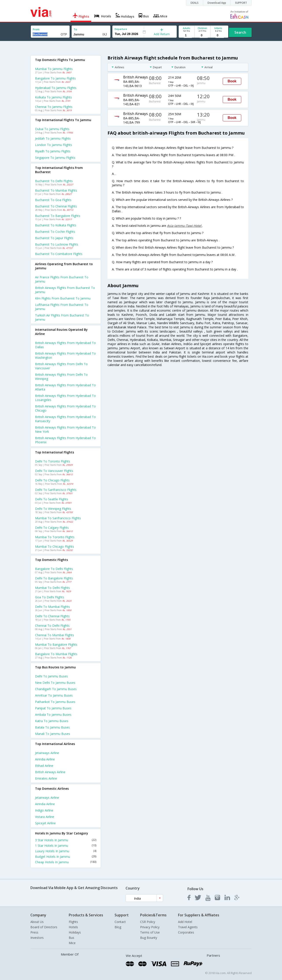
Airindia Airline (45, 759)
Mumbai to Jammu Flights (54, 69)
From (36, 29)
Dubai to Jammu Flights (52, 129)
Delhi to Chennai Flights (52, 616)
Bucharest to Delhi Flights (54, 181)
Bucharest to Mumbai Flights (56, 190)
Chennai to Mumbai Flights (55, 635)
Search (240, 32)
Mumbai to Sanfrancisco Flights (58, 518)
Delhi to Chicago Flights (52, 480)
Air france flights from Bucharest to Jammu (62, 279)
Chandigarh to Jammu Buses (56, 689)
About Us (37, 922)
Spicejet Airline (45, 823)
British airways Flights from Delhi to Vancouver (61, 366)
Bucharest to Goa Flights (53, 200)
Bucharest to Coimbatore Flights (59, 254)
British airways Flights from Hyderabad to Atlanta (65, 387)
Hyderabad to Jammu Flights (56, 88)
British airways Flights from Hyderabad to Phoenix (65, 440)
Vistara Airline (45, 817)
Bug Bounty (149, 938)
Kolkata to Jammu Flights (53, 97)
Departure (121, 29)
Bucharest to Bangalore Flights (58, 216)
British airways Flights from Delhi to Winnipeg (61, 377)
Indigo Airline (44, 810)
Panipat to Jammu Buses (53, 708)
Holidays (75, 932)
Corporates (186, 932)
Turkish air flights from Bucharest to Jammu (62, 317)
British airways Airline (50, 772)
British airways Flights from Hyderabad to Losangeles (65, 398)
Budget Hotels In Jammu (66, 857)
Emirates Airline (46, 778)
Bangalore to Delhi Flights (54, 569)
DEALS (195, 3)
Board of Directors (44, 927)
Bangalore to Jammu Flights (55, 78)
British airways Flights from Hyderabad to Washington (65, 355)
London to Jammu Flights (54, 145)
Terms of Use (150, 932)
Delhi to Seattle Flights (52, 499)
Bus (71, 938)
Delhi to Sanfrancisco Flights (56, 490)
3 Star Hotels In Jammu (66, 840)
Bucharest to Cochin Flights (55, 232)
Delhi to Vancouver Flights (54, 471)
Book (232, 81)
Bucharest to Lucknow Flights (57, 244)
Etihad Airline (44, 766)
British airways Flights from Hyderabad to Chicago (65, 408)
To (75, 29)
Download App (217, 3)
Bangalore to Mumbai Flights (56, 654)
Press (34, 932)
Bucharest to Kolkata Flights (56, 225)
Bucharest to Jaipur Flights (54, 238)
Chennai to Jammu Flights (54, 107)
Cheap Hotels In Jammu (66, 862)
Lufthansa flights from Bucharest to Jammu (62, 307)
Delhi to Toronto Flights (53, 461)
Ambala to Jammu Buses (53, 715)
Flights (73, 922)
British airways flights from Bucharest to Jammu (65, 290)
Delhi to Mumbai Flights (52, 607)
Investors (37, 938)
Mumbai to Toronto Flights (55, 537)
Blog (118, 927)
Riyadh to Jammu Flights (53, 151)
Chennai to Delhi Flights (52, 626)
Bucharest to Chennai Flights (56, 206)
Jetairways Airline (47, 753)
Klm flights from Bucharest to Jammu (63, 298)
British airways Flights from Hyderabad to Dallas (65, 345)
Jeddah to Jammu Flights (53, 138)
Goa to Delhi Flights (50, 597)
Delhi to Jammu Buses (51, 676)
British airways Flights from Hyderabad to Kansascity (65, 419)
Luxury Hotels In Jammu (66, 851)
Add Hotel (185, 922)
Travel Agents (188, 927)
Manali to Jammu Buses (53, 734)
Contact (120, 922)
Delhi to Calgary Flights (52, 528)
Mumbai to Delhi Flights (52, 588)
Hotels (73, 927)
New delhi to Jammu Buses (55, 683)
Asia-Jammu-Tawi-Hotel (185, 226)
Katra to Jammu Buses (52, 721)
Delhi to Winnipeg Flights (53, 509)
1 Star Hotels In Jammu (66, 846)
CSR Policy (148, 922)
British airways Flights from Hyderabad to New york (65, 429)
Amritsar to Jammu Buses (54, 695)
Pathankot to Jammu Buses (55, 702)
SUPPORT (241, 3)
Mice (72, 943)
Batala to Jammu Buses (52, 727)
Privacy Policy (150, 927)
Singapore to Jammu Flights (55, 158)
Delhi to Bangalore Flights (54, 578)
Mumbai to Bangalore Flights (56, 644)
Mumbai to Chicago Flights (55, 546)
